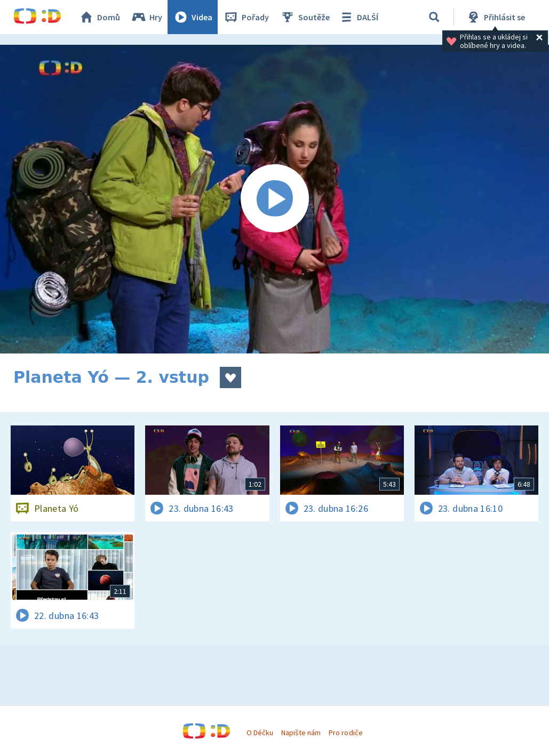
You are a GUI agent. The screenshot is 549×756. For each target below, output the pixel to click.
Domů (99, 17)
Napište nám (301, 733)
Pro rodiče (345, 733)
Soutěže (305, 17)
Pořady (246, 17)
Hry (146, 17)
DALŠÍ (358, 17)
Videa (193, 17)
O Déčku (260, 733)
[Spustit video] (274, 199)
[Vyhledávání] (434, 17)
